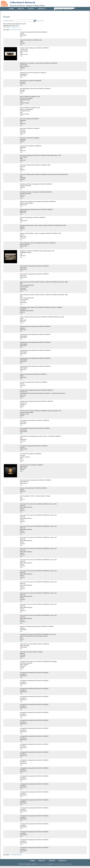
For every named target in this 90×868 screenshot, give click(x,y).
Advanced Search (68, 10)
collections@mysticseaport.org (62, 864)
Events (31, 9)
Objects (21, 9)
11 (21, 30)
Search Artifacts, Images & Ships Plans (27, 6)
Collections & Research (23, 2)
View (21, 37)
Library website (42, 864)
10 (19, 30)
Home (11, 9)
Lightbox (8, 27)
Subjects (42, 9)
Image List (14, 27)
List (19, 27)
